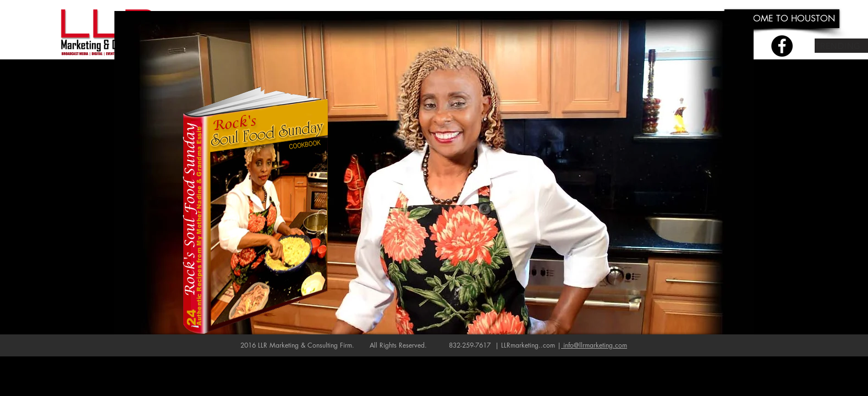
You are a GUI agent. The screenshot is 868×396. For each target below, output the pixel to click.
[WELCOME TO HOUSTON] (782, 19)
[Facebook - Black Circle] (782, 46)
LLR (263, 345)
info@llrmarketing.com (595, 345)
